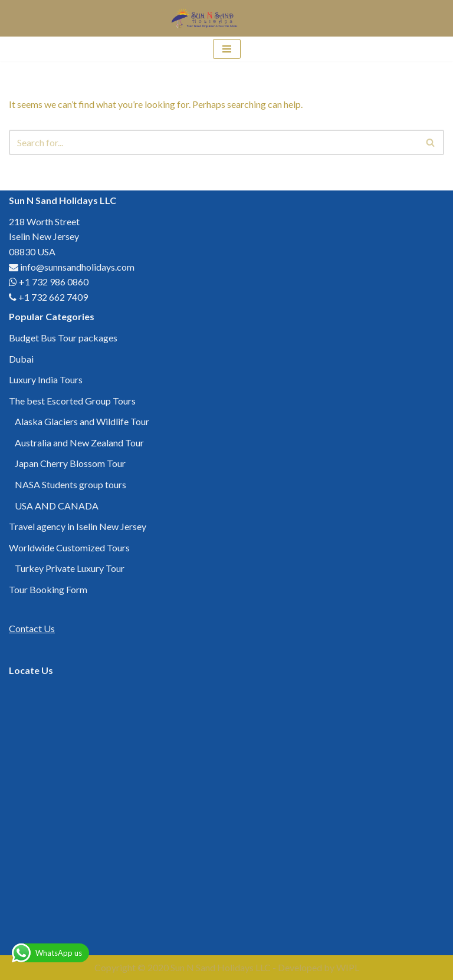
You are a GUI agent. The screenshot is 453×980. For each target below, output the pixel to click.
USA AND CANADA (57, 506)
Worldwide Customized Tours (69, 547)
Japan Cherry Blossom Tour (70, 463)
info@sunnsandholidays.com (77, 267)
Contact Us (32, 628)
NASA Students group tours (70, 484)
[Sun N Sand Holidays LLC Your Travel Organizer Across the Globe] (206, 18)
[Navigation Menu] (227, 49)
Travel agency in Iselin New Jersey (78, 526)
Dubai (21, 359)
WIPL (348, 967)
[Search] (213, 142)
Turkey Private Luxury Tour (70, 568)
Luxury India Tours (46, 379)
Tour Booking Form (48, 589)
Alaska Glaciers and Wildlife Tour (82, 421)
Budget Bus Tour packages (63, 338)
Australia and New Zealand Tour (79, 443)
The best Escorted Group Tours (72, 401)
